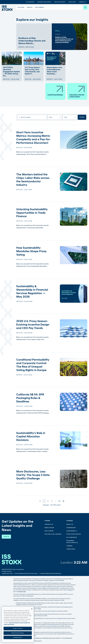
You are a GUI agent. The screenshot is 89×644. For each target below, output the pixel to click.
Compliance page (22, 592)
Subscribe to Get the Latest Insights (77, 92)
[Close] (32, 610)
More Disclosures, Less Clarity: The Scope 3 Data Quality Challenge (33, 475)
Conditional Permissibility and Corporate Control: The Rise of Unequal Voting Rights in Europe (33, 365)
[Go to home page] (7, 8)
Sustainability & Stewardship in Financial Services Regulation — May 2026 (32, 291)
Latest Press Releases (55, 91)
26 (59, 501)
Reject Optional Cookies (18, 635)
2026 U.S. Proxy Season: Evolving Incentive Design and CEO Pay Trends (33, 325)
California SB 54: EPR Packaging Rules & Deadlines (30, 398)
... (56, 501)
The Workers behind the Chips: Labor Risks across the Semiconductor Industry (33, 180)
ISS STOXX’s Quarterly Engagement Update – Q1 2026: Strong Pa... (11, 72)
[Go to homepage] (12, 559)
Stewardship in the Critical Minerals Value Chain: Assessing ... (54, 71)
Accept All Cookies (18, 630)
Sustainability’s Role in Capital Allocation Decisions (31, 436)
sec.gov (70, 590)
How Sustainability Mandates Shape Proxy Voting (31, 251)
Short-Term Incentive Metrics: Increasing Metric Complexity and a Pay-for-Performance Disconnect (34, 138)
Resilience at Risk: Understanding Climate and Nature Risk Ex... (32, 41)
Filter (82, 117)
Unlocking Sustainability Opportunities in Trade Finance (32, 213)
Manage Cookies (18, 639)
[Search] (85, 7)
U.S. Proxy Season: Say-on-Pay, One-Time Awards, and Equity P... (33, 71)
